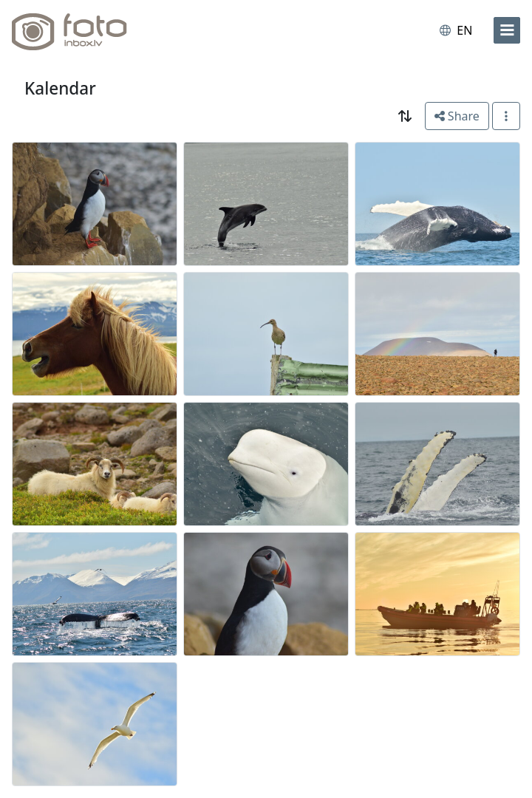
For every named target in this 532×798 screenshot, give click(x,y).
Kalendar (60, 88)
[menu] (507, 30)
